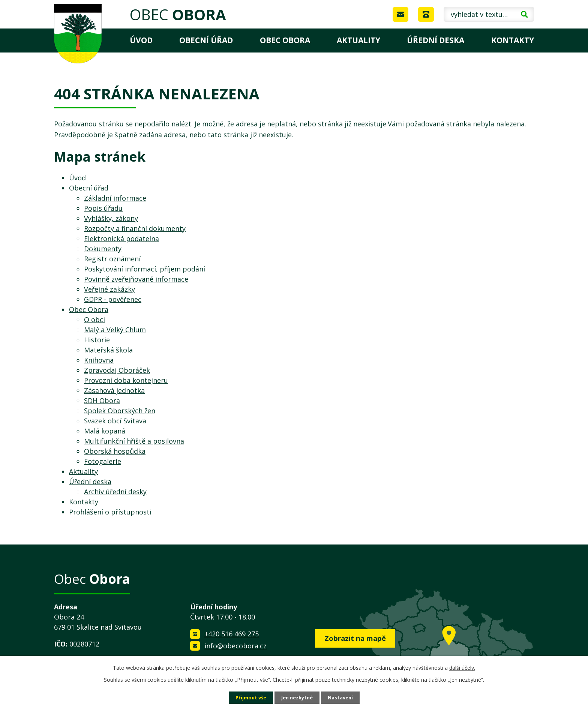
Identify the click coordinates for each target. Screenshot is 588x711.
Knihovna (99, 360)
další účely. (462, 667)
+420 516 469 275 (232, 634)
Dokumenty (103, 249)
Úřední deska (436, 40)
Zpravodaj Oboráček (117, 370)
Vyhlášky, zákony (111, 218)
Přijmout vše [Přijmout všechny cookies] (247, 697)
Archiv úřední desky (115, 492)
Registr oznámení (112, 259)
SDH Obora (102, 400)
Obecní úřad (206, 40)
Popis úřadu (103, 208)
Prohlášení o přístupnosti (110, 512)
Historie (97, 340)
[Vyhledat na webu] (489, 14)
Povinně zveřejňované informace (136, 279)
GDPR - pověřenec (113, 299)
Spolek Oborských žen (120, 411)
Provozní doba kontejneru (126, 380)
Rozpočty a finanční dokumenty (135, 228)
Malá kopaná (105, 431)
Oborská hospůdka (115, 451)
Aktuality (358, 40)
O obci (94, 319)
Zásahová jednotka (114, 390)
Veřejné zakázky (109, 289)
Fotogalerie (103, 461)
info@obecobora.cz (235, 646)
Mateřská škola (108, 350)
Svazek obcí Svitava (115, 421)
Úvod (141, 40)
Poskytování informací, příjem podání (145, 269)
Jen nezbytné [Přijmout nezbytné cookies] (297, 697)
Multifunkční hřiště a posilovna (134, 441)
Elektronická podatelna (121, 238)
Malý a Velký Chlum (115, 330)
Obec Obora (285, 40)
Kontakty (513, 40)
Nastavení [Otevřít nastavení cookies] (344, 697)
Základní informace (115, 198)
